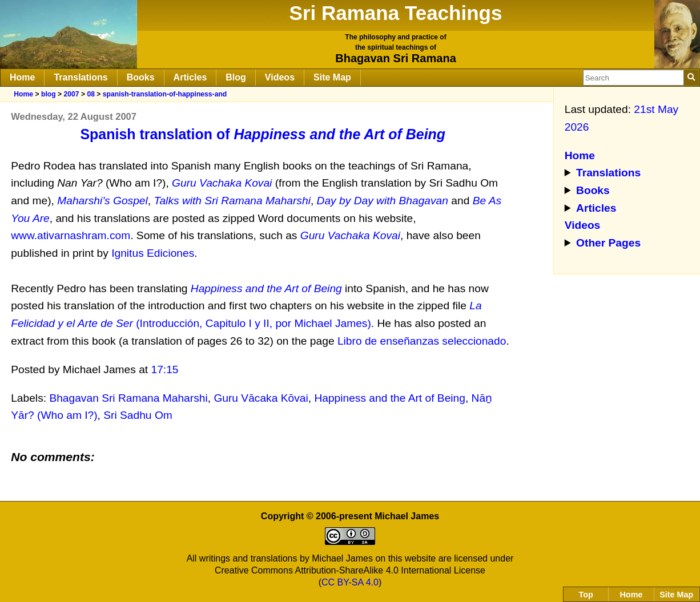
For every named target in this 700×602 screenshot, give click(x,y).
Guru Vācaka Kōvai (261, 398)
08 (91, 94)
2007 (71, 94)
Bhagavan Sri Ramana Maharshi (128, 398)
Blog (236, 77)
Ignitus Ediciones (153, 253)
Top (586, 595)
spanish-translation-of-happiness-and (165, 94)
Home (22, 77)
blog (49, 94)
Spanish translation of (263, 134)
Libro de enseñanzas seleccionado (422, 341)
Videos (280, 77)
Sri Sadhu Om (138, 415)
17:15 (165, 369)
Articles (190, 77)
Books (141, 77)
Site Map (332, 77)
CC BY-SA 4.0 (350, 582)
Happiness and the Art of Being (390, 398)
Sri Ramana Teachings (396, 13)
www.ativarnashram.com (71, 235)
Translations (81, 77)
